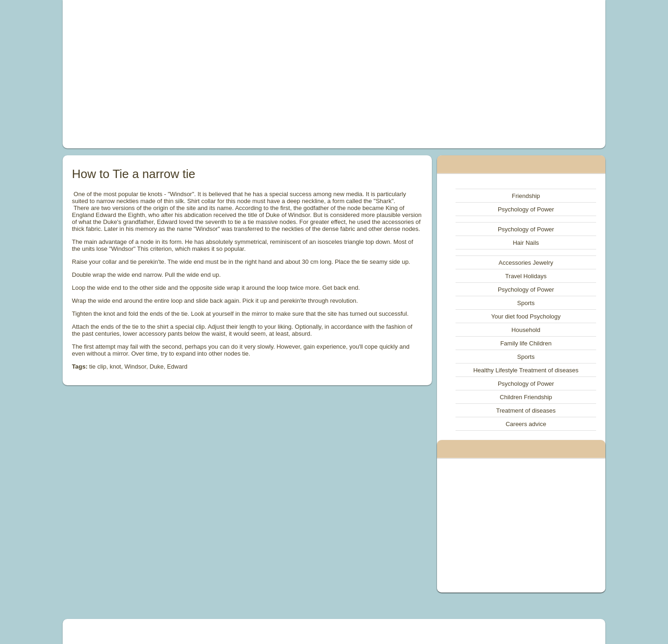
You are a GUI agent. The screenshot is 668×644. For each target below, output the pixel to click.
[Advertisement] (229, 74)
